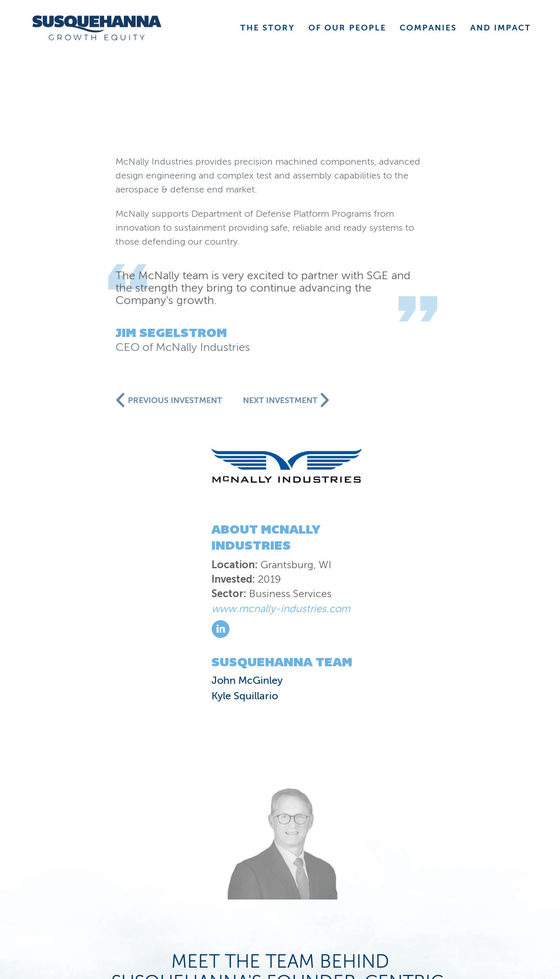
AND (501, 28)
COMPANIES (475, 847)
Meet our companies (280, 713)
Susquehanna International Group (125, 906)
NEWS (237, 865)
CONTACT (484, 865)
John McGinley (81, 357)
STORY (288, 847)
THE (268, 28)
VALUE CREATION (353, 865)
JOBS (500, 883)
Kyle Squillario (79, 373)
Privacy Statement (105, 917)
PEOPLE (372, 847)
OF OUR (347, 28)
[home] (97, 28)
